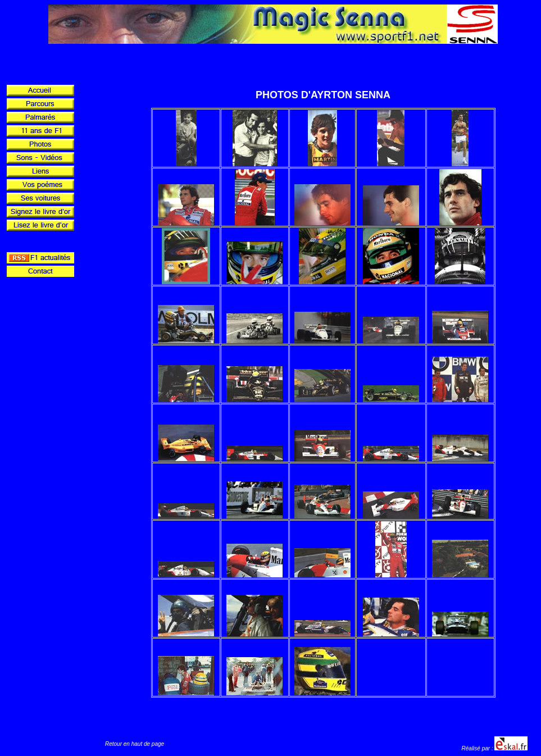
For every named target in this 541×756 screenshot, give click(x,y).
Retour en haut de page (135, 744)
